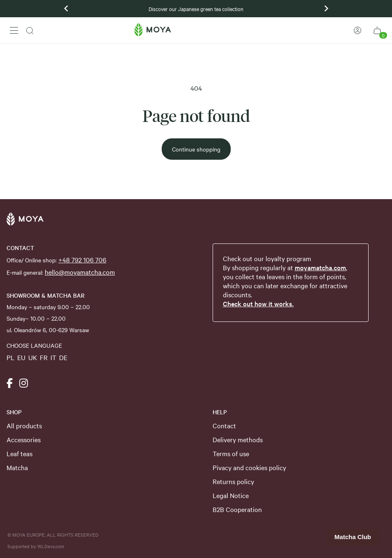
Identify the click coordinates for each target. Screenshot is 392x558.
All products (24, 425)
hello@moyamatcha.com (80, 272)
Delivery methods (238, 439)
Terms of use (231, 453)
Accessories (24, 439)
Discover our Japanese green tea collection (196, 9)
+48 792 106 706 (82, 259)
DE (63, 357)
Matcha (17, 467)
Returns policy (233, 481)
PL (10, 357)
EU (21, 357)
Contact (224, 425)
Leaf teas (19, 453)
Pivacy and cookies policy (249, 467)
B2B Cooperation (237, 509)
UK (33, 357)
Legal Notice (231, 495)
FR (44, 357)
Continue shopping (196, 149)
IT (53, 357)
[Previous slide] (66, 9)
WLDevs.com (51, 546)
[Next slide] (326, 9)
